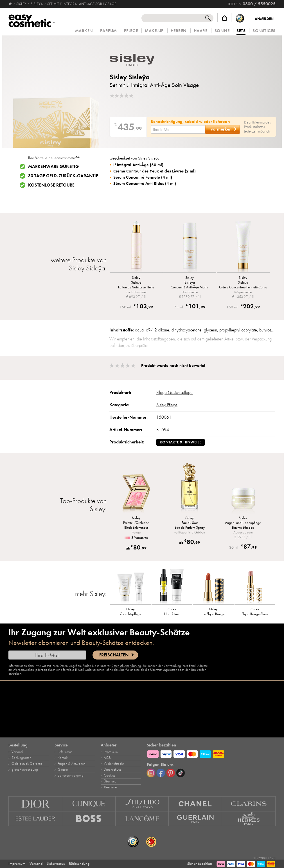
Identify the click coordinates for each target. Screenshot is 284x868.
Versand (17, 752)
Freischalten (114, 655)
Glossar (63, 770)
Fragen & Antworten (72, 764)
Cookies (109, 775)
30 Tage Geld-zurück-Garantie (63, 176)
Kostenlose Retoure (51, 185)
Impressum (111, 752)
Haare (201, 31)
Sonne (222, 31)
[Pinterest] (171, 773)
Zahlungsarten (21, 758)
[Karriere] (142, 709)
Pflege (131, 31)
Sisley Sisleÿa (130, 77)
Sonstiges (264, 31)
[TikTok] (181, 773)
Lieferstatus (65, 752)
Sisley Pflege (167, 405)
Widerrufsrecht (114, 764)
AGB (107, 758)
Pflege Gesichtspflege (174, 392)
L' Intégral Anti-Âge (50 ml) (138, 165)
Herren (179, 31)
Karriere (110, 787)
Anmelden (264, 19)
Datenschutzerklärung (126, 666)
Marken (84, 31)
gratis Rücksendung (25, 770)
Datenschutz (112, 770)
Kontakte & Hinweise (181, 442)
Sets (241, 31)
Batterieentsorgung (71, 775)
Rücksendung (79, 864)
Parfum (109, 31)
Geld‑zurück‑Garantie (27, 764)
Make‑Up (154, 31)
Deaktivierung (254, 122)
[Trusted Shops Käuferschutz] (240, 18)
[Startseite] (11, 4)
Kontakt (63, 758)
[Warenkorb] (225, 18)
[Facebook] (161, 773)
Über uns (110, 781)
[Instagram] (151, 773)
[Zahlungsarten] (211, 753)
